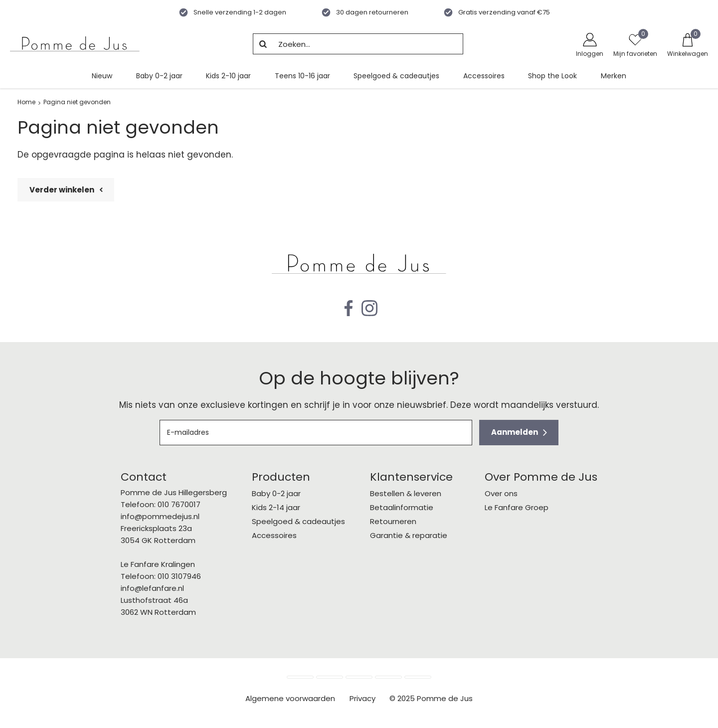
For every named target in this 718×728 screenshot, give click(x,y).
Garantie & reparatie (409, 535)
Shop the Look (552, 76)
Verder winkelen (62, 190)
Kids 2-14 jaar (276, 507)
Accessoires (484, 76)
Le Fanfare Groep (517, 507)
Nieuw (102, 76)
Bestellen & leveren (406, 493)
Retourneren (393, 521)
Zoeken (263, 44)
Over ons (501, 493)
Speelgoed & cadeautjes (396, 76)
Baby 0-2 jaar (159, 76)
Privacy (362, 698)
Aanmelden (515, 432)
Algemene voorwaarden (290, 698)
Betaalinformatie (402, 507)
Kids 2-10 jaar (228, 76)
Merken (614, 76)
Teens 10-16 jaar (302, 76)
